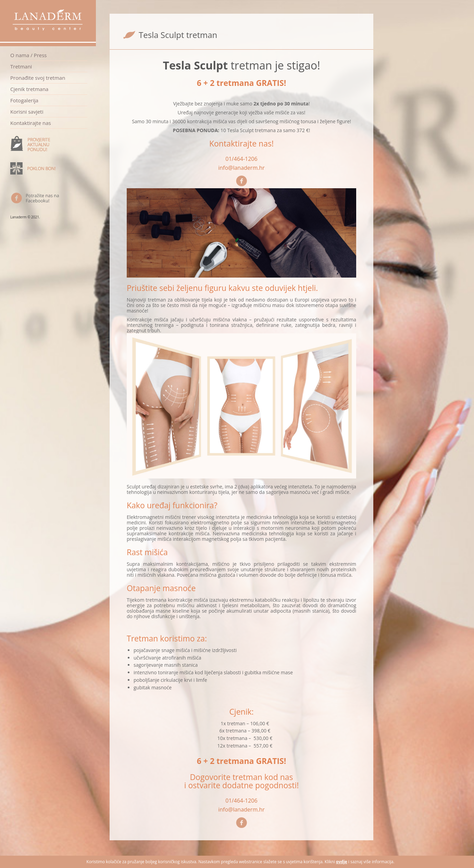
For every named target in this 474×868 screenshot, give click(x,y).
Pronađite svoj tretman (38, 78)
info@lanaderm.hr (241, 168)
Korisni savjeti (27, 112)
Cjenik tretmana (29, 89)
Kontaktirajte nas (31, 123)
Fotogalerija (24, 100)
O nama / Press (29, 55)
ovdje (342, 862)
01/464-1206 (241, 159)
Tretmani (21, 66)
